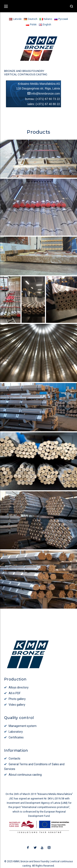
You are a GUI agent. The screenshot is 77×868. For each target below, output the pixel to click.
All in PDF (15, 693)
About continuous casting (25, 775)
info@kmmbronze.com (46, 94)
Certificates (16, 737)
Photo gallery (17, 699)
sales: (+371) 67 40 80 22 (44, 104)
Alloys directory (19, 687)
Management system (23, 726)
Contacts (14, 758)
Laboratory (16, 732)
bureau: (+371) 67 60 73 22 (43, 99)
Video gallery (17, 705)
